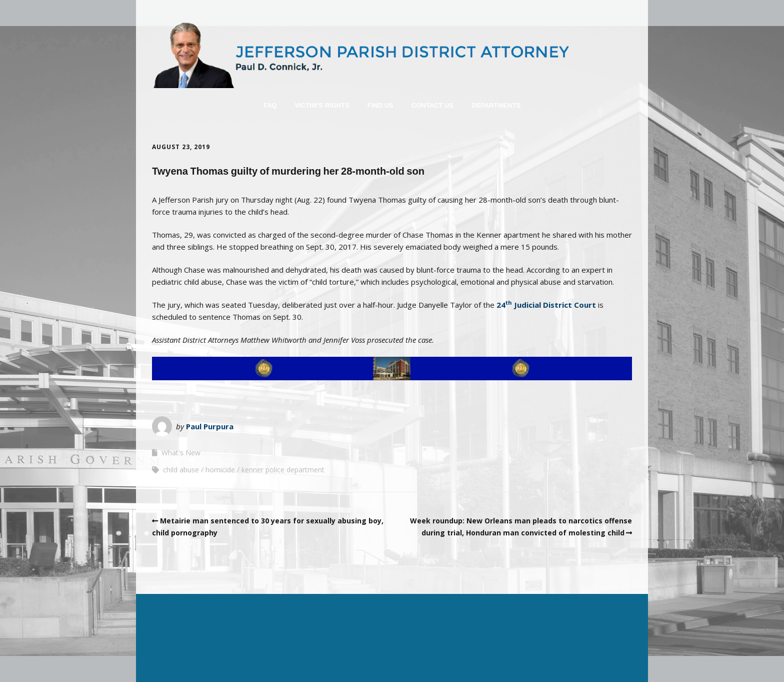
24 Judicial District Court (546, 305)
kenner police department (283, 470)
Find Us (380, 105)
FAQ (270, 105)
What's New (181, 453)
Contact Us (432, 105)
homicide (220, 470)
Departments (496, 105)
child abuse (181, 470)
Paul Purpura (210, 426)
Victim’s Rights (322, 105)
